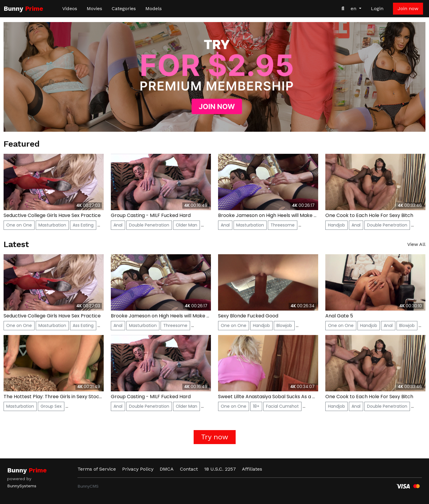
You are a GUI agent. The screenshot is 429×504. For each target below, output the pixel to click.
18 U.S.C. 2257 (220, 469)
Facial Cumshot (282, 406)
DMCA (167, 469)
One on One (19, 225)
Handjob (336, 225)
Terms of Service (97, 469)
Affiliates (252, 469)
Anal (118, 225)
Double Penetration (149, 225)
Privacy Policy (138, 469)
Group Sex (51, 406)
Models (154, 8)
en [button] (354, 8)
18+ (256, 406)
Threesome (283, 225)
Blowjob (284, 325)
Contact (189, 469)
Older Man (186, 225)
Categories (124, 8)
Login (377, 8)
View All (416, 244)
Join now (408, 8)
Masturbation (52, 225)
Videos (70, 8)
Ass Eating (83, 225)
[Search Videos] (343, 9)
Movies (94, 8)
